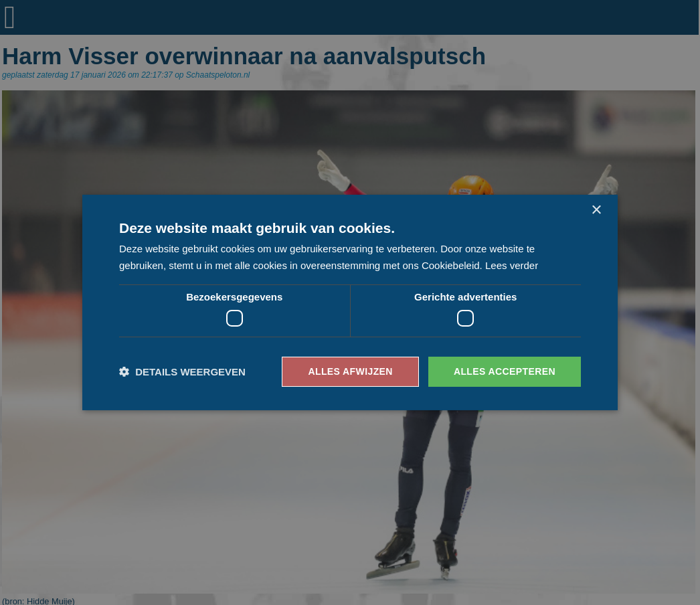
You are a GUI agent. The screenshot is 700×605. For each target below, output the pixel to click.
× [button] (596, 210)
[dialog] (350, 302)
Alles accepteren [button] (505, 371)
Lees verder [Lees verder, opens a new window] (512, 265)
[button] (182, 372)
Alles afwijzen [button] (350, 371)
